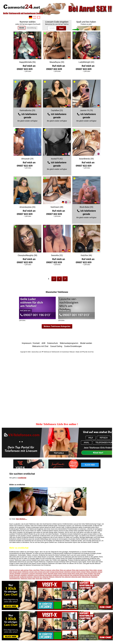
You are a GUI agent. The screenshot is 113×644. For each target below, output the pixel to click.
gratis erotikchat (64, 575)
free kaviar (97, 573)
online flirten (56, 570)
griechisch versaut (70, 572)
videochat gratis (76, 577)
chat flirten (36, 570)
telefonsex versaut (28, 572)
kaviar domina (62, 573)
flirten (31, 570)
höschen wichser (15, 570)
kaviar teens (80, 573)
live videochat (44, 577)
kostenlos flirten (84, 570)
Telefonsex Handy (26, 579)
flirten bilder (93, 570)
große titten (47, 579)
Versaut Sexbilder (15, 573)
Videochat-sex (86, 577)
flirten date (75, 570)
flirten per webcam (66, 570)
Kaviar (45, 573)
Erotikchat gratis (14, 577)
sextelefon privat (33, 575)
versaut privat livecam (57, 572)
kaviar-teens (71, 573)
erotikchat (22, 478)
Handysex (94, 577)
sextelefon (24, 575)
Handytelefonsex (15, 579)
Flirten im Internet (46, 570)
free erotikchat (74, 575)
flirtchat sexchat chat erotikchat (89, 575)
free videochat (66, 577)
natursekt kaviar (53, 573)
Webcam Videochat (55, 577)
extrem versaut (81, 572)
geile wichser (25, 570)
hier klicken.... (22, 519)
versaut (100, 570)
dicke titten (39, 579)
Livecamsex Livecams (28, 573)
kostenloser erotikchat (52, 575)
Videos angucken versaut (94, 572)
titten (34, 579)
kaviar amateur (88, 573)
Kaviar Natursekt (15, 575)
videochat (36, 577)
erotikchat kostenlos (26, 577)
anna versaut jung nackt (42, 572)
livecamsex (39, 573)
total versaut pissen (16, 572)
